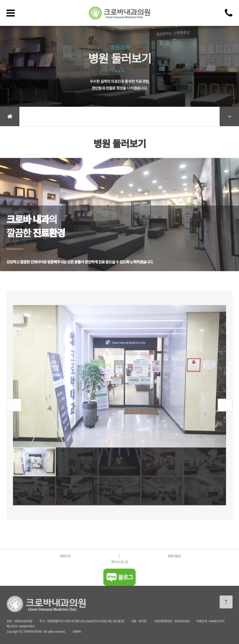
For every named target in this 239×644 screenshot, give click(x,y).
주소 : (43, 621)
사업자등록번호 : (164, 621)
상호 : (10, 621)
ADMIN (77, 631)
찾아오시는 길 (119, 562)
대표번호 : (203, 621)
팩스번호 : (13, 626)
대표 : (135, 621)
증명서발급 (174, 556)
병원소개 (65, 556)
